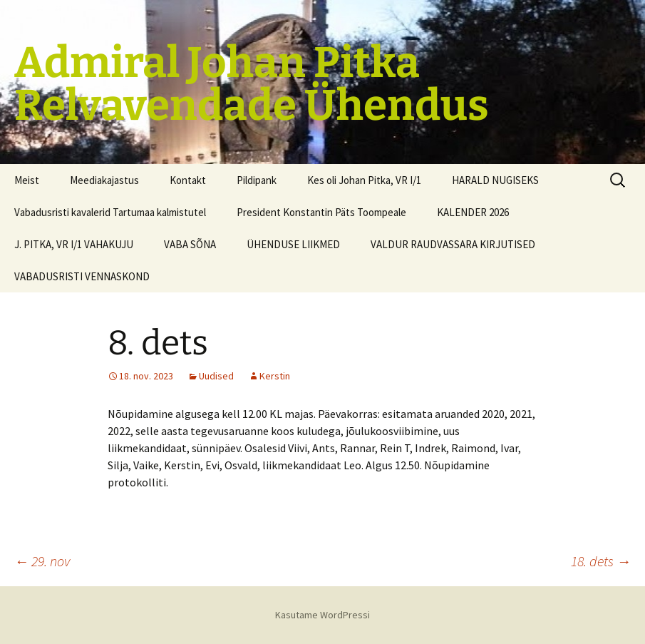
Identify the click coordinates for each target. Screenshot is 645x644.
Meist (27, 180)
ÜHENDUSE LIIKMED (293, 244)
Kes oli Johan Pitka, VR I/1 (364, 180)
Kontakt (188, 180)
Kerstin (275, 376)
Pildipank (257, 180)
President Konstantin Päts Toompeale (321, 212)
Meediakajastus (104, 180)
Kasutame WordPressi (322, 615)
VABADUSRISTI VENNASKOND (82, 276)
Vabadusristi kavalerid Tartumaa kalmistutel (110, 212)
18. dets (601, 561)
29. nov (42, 561)
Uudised (216, 376)
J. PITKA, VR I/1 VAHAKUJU (74, 244)
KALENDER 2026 (473, 212)
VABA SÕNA (190, 244)
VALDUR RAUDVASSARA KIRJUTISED (453, 244)
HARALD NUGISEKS (495, 180)
